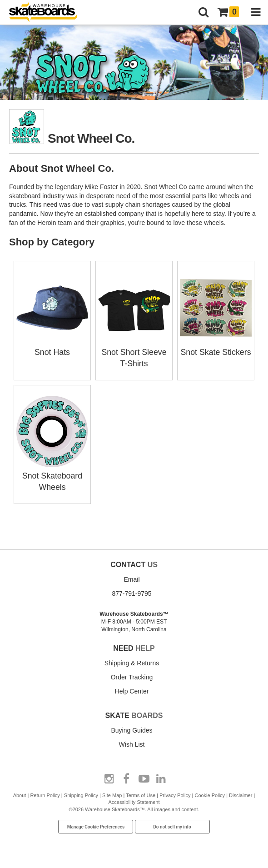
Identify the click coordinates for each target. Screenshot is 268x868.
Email (132, 577)
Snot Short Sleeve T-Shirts (134, 352)
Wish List (132, 743)
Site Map (112, 793)
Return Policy (45, 793)
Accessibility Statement (134, 800)
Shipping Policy (81, 793)
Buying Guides (132, 728)
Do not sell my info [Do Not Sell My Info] (172, 825)
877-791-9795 (132, 591)
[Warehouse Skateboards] (48, 12)
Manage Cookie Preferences (96, 825)
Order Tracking (132, 675)
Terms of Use (141, 793)
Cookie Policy (210, 793)
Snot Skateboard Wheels (52, 474)
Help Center (132, 689)
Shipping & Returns (132, 661)
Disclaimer (241, 793)
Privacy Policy (175, 793)
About (20, 793)
